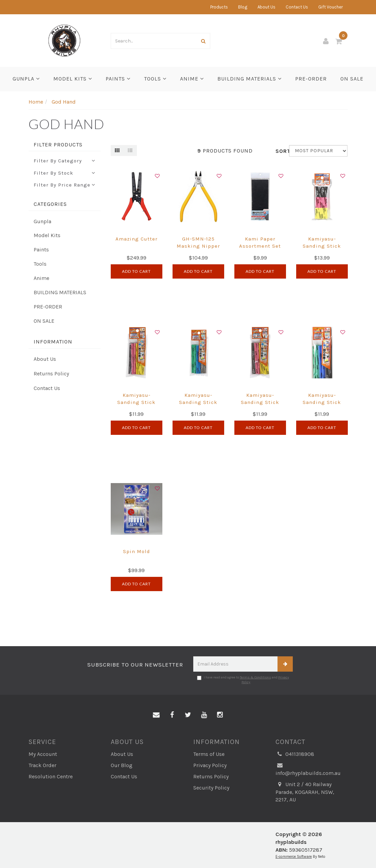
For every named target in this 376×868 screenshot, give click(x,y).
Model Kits (73, 79)
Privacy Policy (210, 765)
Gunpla (26, 79)
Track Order (42, 765)
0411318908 (295, 754)
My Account (43, 754)
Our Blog (122, 765)
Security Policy (211, 788)
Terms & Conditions (255, 677)
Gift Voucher (330, 7)
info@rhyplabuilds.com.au (308, 769)
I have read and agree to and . (243, 680)
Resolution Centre (51, 776)
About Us (266, 7)
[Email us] (156, 715)
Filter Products (58, 145)
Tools (155, 79)
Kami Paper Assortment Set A (260, 246)
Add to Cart (136, 271)
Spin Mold (137, 551)
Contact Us (297, 7)
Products (219, 7)
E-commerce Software (294, 857)
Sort (280, 151)
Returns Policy (51, 374)
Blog (243, 7)
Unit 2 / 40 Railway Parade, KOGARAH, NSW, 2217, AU (305, 792)
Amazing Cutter (137, 239)
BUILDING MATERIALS (249, 79)
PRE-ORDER (311, 79)
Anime (192, 79)
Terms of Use (209, 754)
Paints (118, 79)
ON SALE (352, 79)
